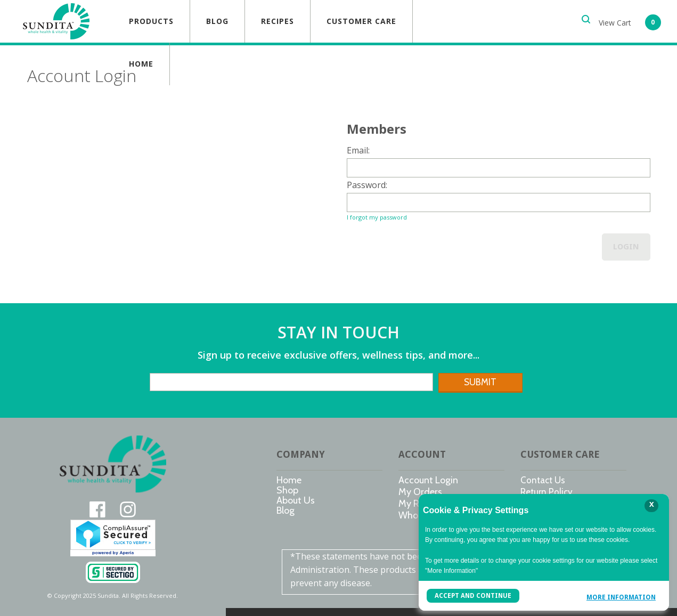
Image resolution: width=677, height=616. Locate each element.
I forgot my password (377, 217)
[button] (630, 21)
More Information (621, 597)
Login (626, 247)
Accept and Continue (473, 596)
